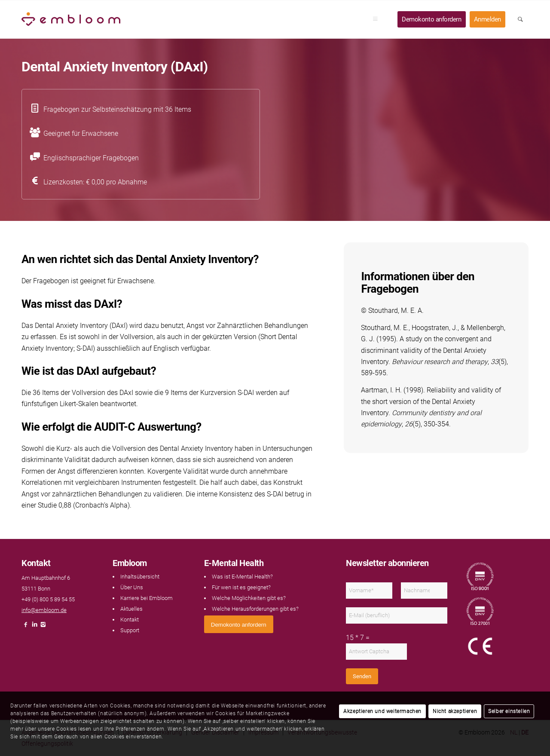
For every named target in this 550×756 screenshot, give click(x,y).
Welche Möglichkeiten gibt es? (249, 598)
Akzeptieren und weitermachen (382, 711)
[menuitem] (378, 19)
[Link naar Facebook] (26, 627)
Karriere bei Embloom (147, 598)
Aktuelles (131, 609)
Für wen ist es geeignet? (241, 587)
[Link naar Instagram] (43, 627)
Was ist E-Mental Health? (242, 577)
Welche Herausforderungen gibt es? (255, 609)
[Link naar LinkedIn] (34, 627)
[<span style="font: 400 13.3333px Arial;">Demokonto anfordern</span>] (239, 624)
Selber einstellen (509, 711)
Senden (362, 676)
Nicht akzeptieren (455, 711)
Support (130, 630)
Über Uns (132, 587)
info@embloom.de (44, 610)
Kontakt (130, 620)
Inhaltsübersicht (140, 577)
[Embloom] (71, 19)
